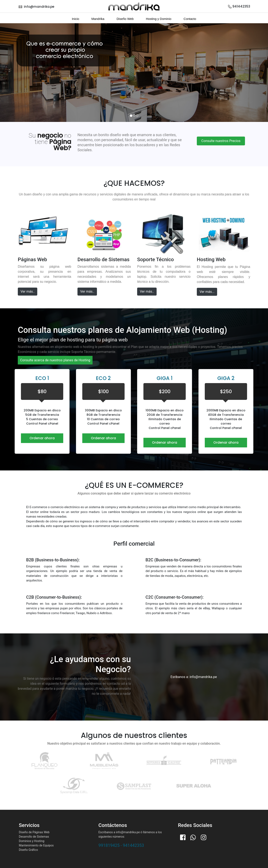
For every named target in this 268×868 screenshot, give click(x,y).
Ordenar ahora (42, 438)
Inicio (75, 19)
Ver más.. (28, 291)
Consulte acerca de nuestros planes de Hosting (55, 360)
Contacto (190, 19)
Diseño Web (125, 19)
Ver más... (207, 292)
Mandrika (98, 19)
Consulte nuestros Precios (221, 141)
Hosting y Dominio (159, 19)
